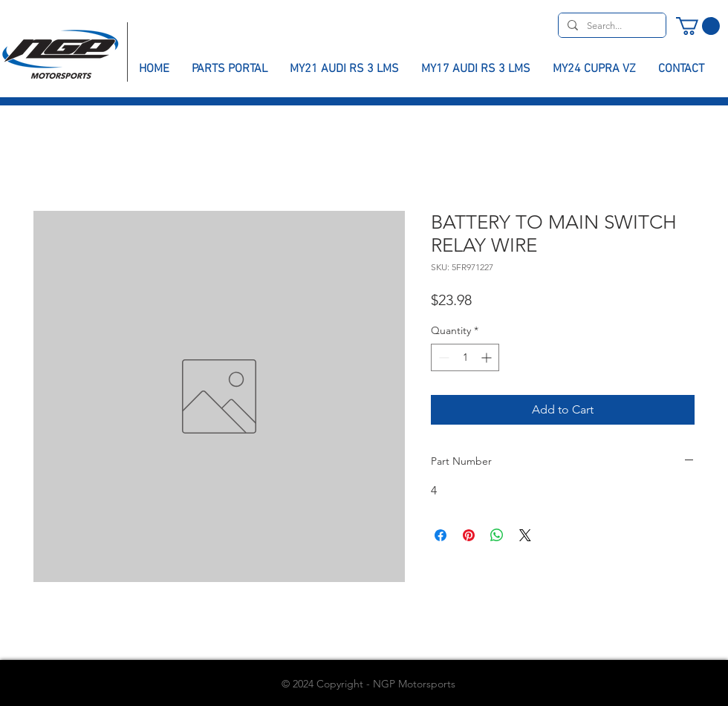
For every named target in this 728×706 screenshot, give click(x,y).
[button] (698, 26)
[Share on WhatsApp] (497, 535)
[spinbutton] (465, 357)
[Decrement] (442, 357)
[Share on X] (525, 535)
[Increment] (488, 357)
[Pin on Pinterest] (469, 535)
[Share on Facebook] (441, 535)
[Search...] (611, 26)
